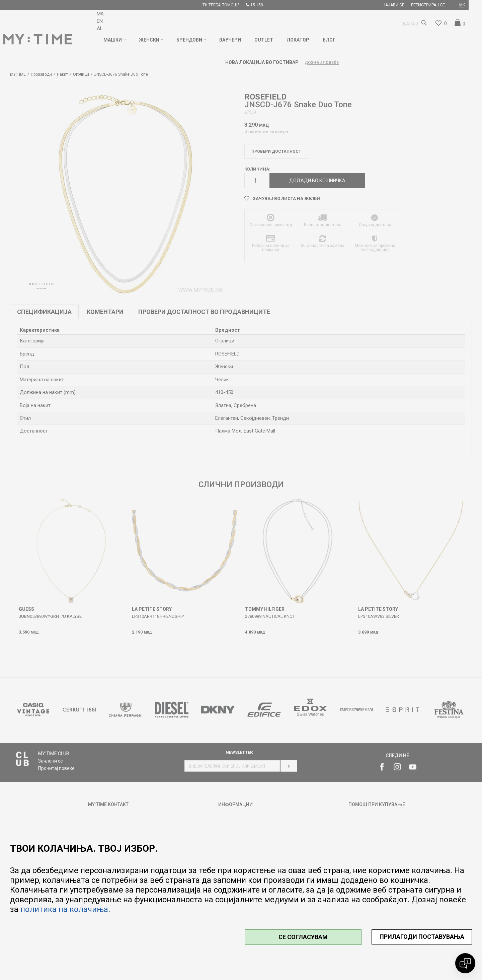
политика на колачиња (64, 909)
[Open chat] (465, 963)
